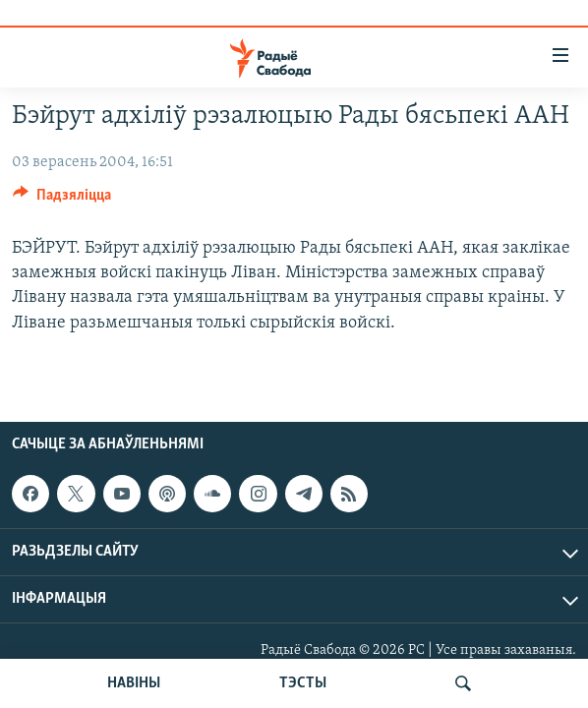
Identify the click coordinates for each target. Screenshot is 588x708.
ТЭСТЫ (303, 683)
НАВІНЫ (134, 683)
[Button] (62, 200)
